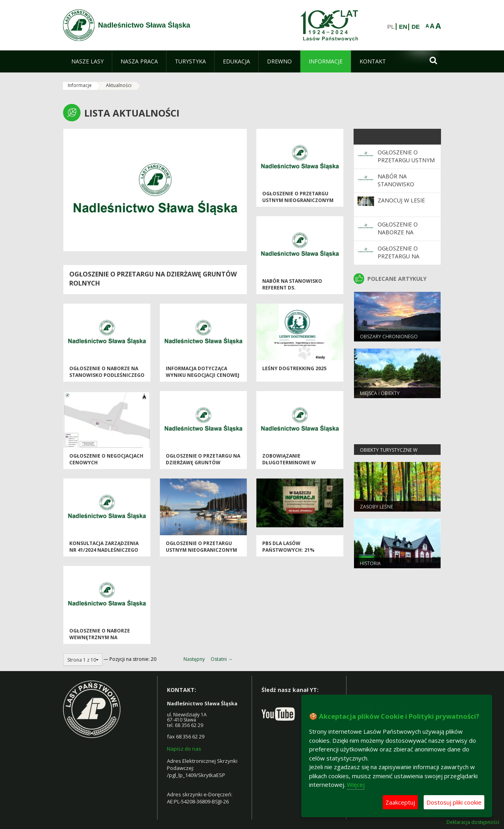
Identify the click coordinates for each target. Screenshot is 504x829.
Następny (194, 659)
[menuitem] (87, 61)
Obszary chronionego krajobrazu (389, 340)
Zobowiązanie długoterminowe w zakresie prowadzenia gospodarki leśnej (292, 466)
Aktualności (119, 85)
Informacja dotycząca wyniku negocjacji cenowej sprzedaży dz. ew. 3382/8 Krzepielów (203, 379)
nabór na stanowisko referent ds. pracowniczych (292, 288)
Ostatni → (222, 659)
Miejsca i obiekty (380, 393)
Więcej (356, 784)
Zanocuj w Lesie (401, 200)
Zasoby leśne (376, 507)
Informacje (80, 85)
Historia (370, 563)
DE (416, 27)
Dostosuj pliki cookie (454, 802)
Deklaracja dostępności (473, 822)
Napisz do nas (184, 749)
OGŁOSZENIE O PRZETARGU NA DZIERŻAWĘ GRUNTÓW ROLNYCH (203, 463)
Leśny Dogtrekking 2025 (294, 368)
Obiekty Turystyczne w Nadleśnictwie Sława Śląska (395, 453)
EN (403, 27)
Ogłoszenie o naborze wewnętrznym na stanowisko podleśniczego (107, 638)
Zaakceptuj (400, 802)
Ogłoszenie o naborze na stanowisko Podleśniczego (107, 372)
